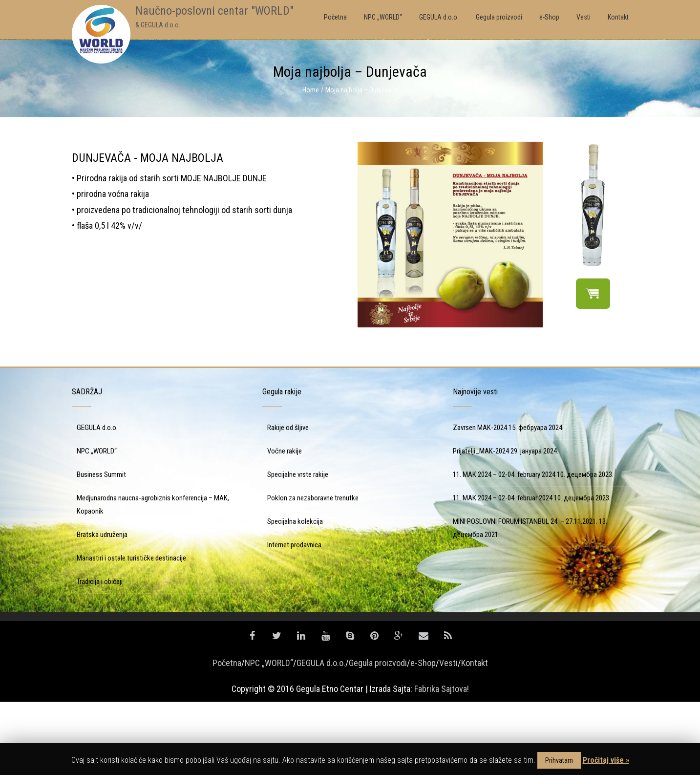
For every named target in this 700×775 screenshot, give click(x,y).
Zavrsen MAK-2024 (480, 501)
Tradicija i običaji (100, 655)
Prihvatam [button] (559, 760)
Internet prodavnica (294, 618)
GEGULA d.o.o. (97, 501)
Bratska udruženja (102, 608)
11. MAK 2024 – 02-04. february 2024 (504, 548)
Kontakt (475, 736)
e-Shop (423, 736)
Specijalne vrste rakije (298, 548)
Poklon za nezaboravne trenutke (313, 571)
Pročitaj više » (606, 760)
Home (311, 90)
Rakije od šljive (288, 501)
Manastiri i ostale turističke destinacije (131, 631)
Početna (227, 736)
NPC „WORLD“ (97, 524)
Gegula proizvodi (378, 736)
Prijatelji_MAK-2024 (481, 524)
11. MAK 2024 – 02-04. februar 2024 (503, 571)
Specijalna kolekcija (295, 595)
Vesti (448, 736)
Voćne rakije (285, 524)
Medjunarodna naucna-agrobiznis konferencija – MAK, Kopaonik (153, 578)
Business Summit (101, 548)
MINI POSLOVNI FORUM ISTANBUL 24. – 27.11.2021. (525, 595)
